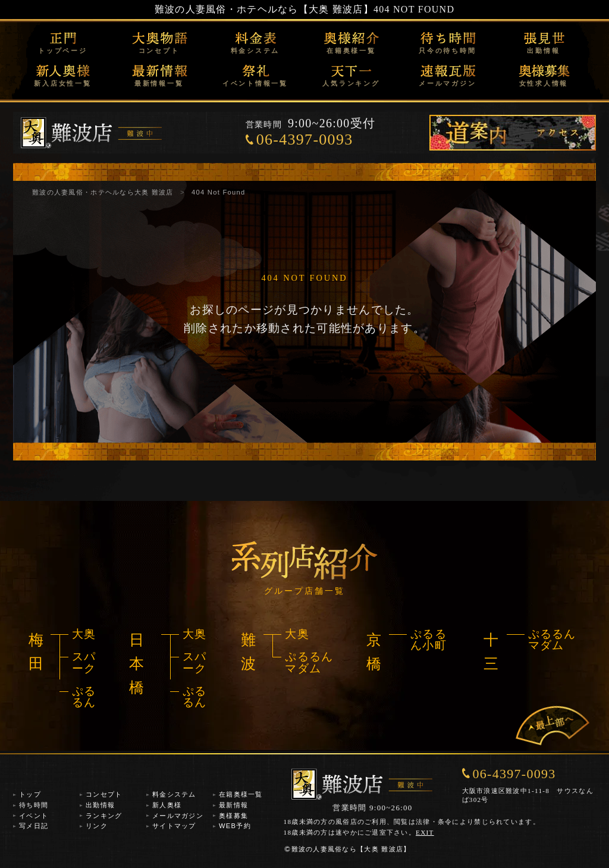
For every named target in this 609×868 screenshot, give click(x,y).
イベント (34, 816)
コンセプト (159, 51)
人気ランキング (351, 83)
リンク (97, 826)
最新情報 (233, 805)
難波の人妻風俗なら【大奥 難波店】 (347, 849)
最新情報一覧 (159, 83)
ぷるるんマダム (309, 662)
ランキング (104, 816)
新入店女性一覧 (62, 83)
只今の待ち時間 (447, 51)
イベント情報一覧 (255, 83)
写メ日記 (34, 826)
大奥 (84, 634)
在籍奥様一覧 (351, 51)
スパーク (84, 662)
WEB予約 (235, 826)
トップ (30, 794)
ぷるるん (84, 697)
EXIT (425, 832)
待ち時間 (34, 805)
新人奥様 (167, 805)
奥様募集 (233, 816)
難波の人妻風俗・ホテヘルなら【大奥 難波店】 (264, 9)
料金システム (255, 51)
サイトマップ (174, 826)
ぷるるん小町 (429, 640)
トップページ (63, 51)
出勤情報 (543, 51)
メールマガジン (447, 83)
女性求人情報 (544, 83)
